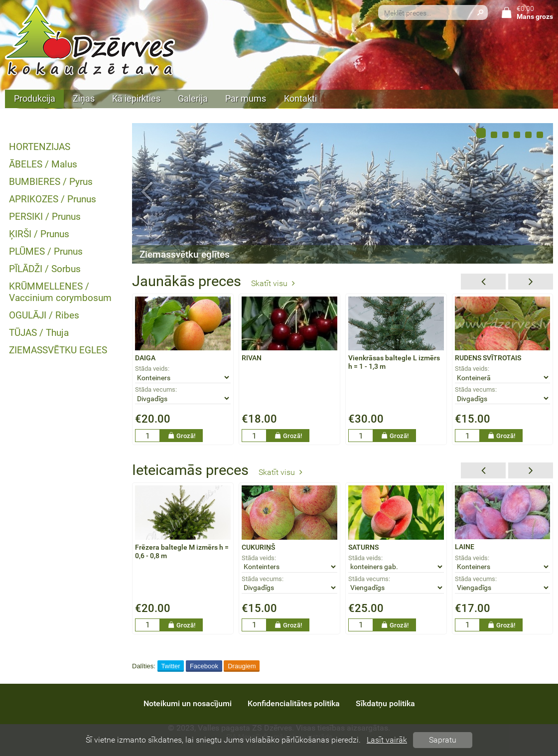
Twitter (170, 666)
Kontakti (300, 99)
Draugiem (242, 666)
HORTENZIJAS (40, 147)
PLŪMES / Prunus (46, 251)
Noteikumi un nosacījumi (188, 703)
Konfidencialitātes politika (294, 703)
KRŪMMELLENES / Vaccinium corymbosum (60, 292)
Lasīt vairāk (387, 740)
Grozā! (181, 436)
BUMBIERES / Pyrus (51, 182)
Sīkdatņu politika (385, 703)
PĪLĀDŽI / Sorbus (45, 269)
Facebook (204, 666)
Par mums (246, 99)
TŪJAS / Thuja (39, 333)
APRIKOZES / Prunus (53, 199)
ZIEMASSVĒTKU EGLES (58, 350)
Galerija (193, 99)
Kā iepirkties (136, 99)
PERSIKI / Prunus (45, 217)
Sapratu (443, 740)
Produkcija (35, 99)
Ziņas (84, 99)
